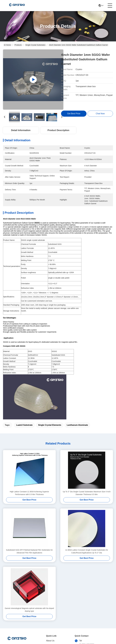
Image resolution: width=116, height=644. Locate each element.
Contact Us (51, 616)
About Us (50, 595)
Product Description (58, 130)
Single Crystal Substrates (35, 45)
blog (48, 610)
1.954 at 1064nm (35, 373)
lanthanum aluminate (77, 380)
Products (18, 45)
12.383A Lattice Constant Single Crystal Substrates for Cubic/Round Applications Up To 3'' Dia (87, 506)
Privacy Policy (9, 634)
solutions (50, 605)
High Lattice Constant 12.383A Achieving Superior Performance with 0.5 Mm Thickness (29, 448)
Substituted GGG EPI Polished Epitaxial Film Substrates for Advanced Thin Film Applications (29, 506)
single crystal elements (50, 380)
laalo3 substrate (24, 380)
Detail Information (21, 130)
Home (7, 45)
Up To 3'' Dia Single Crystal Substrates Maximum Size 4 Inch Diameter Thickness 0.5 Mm (87, 448)
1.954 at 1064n (57, 373)
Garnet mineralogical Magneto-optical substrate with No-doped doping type (29, 564)
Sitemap (20, 634)
